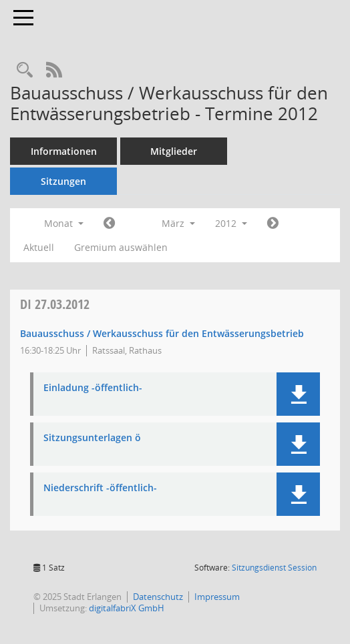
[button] (298, 394)
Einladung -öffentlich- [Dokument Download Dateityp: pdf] (93, 388)
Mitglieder (174, 151)
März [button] (178, 223)
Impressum (217, 597)
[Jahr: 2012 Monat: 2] (109, 224)
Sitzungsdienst (274, 568)
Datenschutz (158, 597)
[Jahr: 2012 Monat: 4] (273, 224)
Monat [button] (64, 223)
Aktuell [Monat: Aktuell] (39, 247)
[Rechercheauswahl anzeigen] (25, 70)
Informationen (64, 151)
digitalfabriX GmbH (127, 608)
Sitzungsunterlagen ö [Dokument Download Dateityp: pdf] (92, 438)
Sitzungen (63, 181)
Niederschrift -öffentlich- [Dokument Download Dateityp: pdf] (100, 488)
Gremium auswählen (121, 247)
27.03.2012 (55, 304)
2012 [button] (231, 223)
